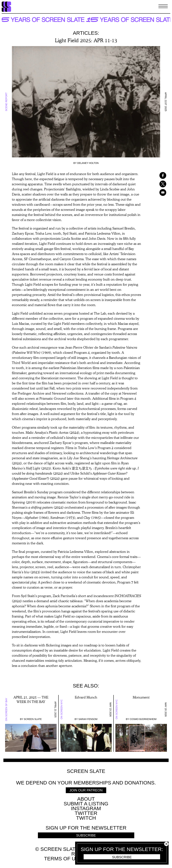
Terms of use (63, 859)
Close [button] (166, 844)
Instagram (86, 808)
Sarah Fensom (88, 719)
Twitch (86, 818)
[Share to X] (161, 184)
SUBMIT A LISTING (86, 804)
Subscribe (122, 857)
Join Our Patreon (86, 790)
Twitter (86, 813)
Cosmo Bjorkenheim (143, 719)
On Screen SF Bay (6, 709)
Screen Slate (33, 719)
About (86, 799)
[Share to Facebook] (161, 175)
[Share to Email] (161, 192)
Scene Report (6, 102)
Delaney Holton (88, 163)
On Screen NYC (62, 709)
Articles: (86, 33)
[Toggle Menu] (163, 7)
